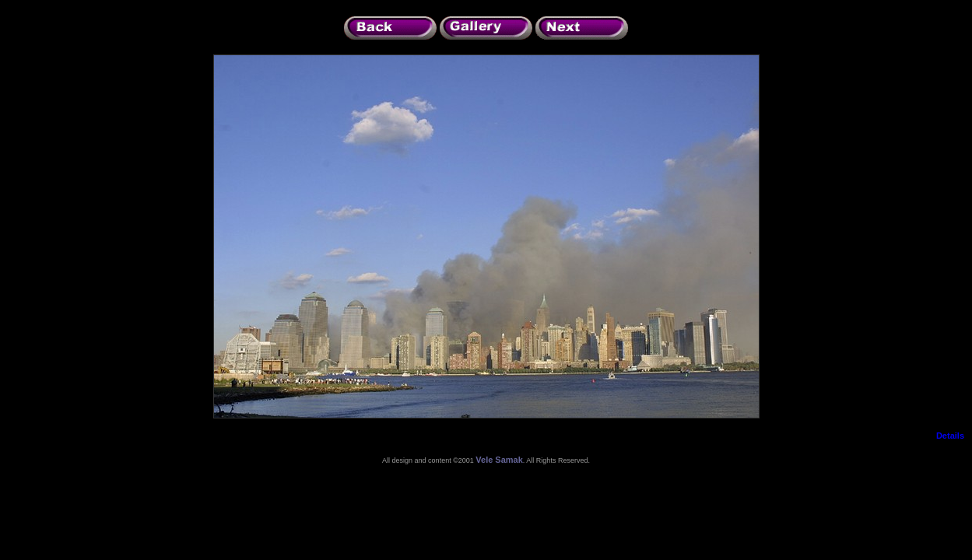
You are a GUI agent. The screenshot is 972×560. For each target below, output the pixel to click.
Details (950, 436)
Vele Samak (499, 460)
